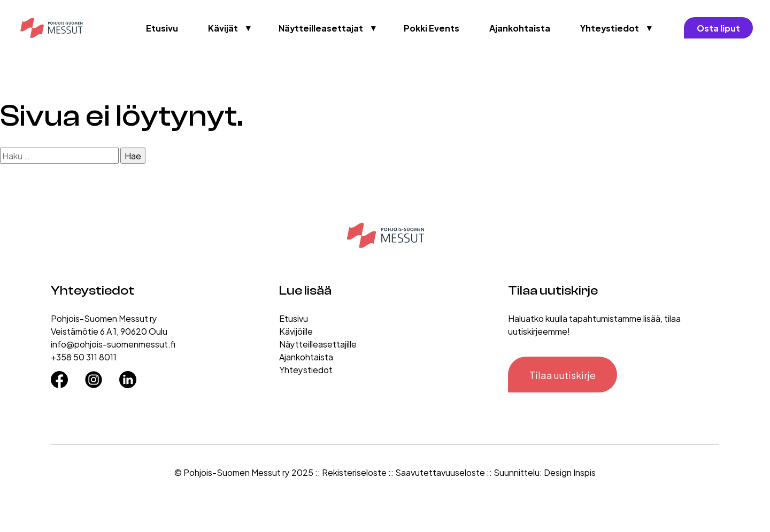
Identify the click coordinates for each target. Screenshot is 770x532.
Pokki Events (432, 28)
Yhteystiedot (610, 28)
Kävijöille (296, 331)
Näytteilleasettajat (321, 28)
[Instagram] (94, 376)
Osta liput (718, 28)
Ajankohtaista (520, 28)
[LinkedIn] (128, 376)
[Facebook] (59, 376)
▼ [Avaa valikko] (249, 28)
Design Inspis (570, 472)
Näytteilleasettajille (318, 344)
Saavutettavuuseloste (440, 472)
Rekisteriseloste (354, 472)
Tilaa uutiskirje (563, 375)
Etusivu (162, 28)
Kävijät (223, 28)
